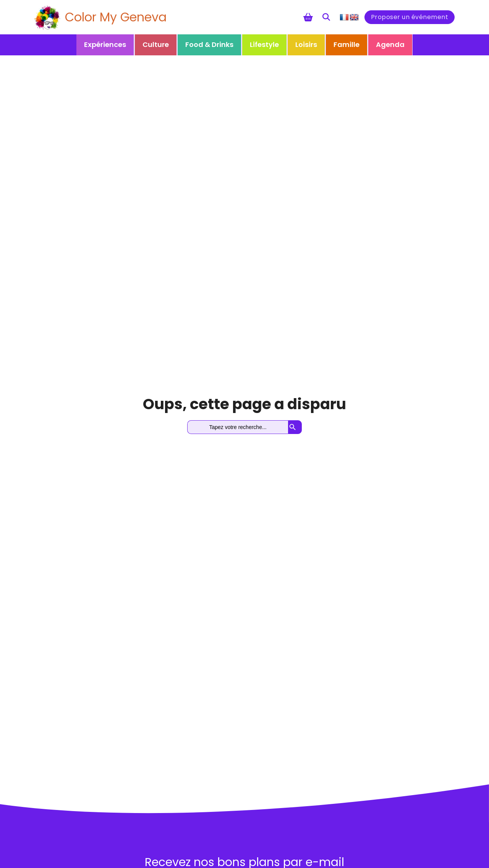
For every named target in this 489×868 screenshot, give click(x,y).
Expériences (105, 44)
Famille (347, 44)
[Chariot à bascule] (308, 17)
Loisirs (306, 44)
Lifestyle (264, 44)
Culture (156, 44)
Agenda (390, 44)
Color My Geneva (116, 17)
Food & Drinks (209, 44)
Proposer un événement (410, 17)
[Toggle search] (326, 17)
